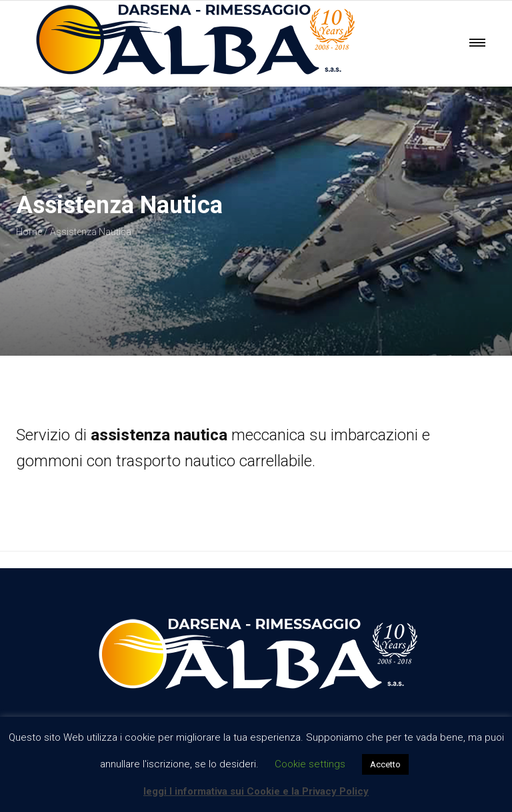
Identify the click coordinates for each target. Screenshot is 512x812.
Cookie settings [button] (310, 764)
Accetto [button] (385, 764)
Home (29, 232)
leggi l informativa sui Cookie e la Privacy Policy (256, 791)
